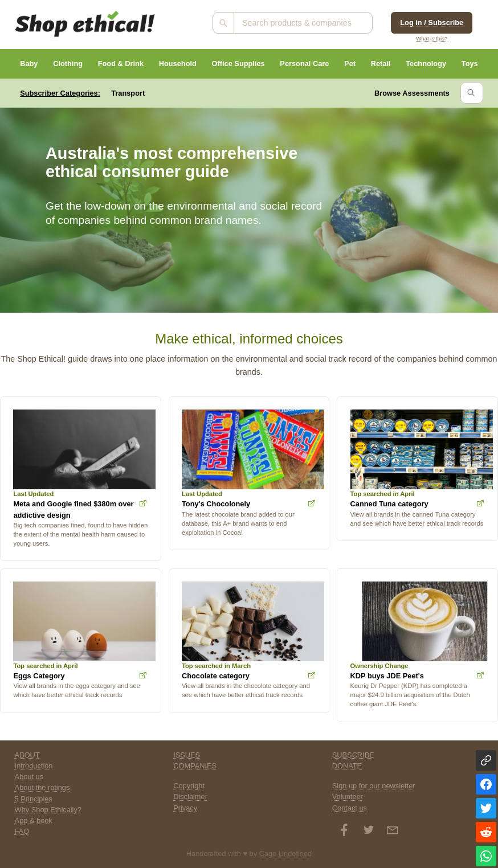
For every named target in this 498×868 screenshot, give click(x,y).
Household (178, 64)
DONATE (347, 766)
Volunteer (348, 797)
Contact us (350, 808)
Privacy (185, 808)
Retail (381, 64)
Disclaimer (190, 797)
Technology (426, 64)
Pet (350, 64)
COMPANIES (195, 766)
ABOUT (27, 755)
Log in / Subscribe (432, 22)
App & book (34, 820)
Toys (470, 64)
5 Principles (34, 799)
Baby (29, 64)
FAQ (22, 831)
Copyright (189, 786)
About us (29, 777)
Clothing (68, 64)
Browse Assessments (412, 93)
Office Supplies (238, 64)
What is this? (432, 38)
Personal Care (304, 64)
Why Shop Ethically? (48, 810)
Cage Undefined (286, 853)
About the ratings (42, 787)
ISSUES (187, 755)
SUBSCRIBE (353, 755)
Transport (128, 93)
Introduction (34, 766)
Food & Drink (121, 64)
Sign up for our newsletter (374, 786)
